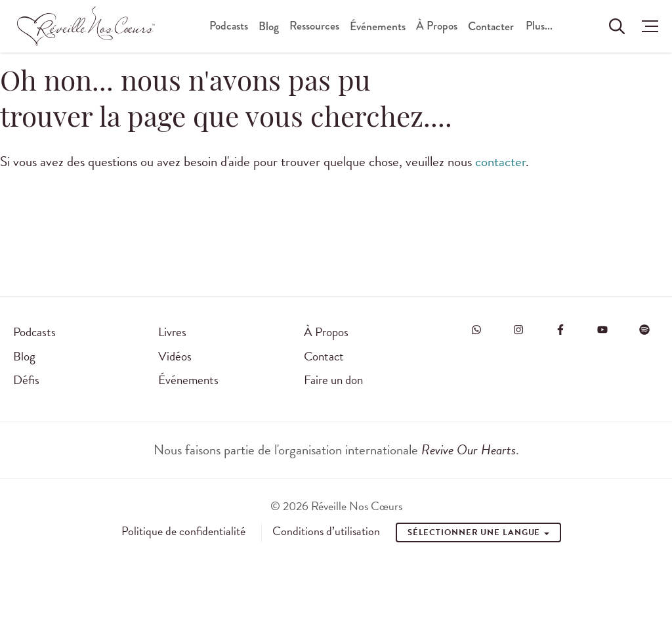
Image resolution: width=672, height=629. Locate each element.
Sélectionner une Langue (479, 532)
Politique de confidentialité (183, 531)
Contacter (491, 27)
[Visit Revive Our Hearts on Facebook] (560, 330)
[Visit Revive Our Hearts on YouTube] (602, 330)
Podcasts (229, 26)
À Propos (437, 26)
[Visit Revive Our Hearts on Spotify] (644, 330)
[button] (647, 26)
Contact (324, 356)
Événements (378, 27)
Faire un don (333, 380)
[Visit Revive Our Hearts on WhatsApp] (476, 330)
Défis (26, 380)
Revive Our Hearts (469, 450)
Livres (172, 332)
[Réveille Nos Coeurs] (86, 26)
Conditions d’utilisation (326, 531)
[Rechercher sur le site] (617, 26)
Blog (269, 27)
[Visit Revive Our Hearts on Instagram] (518, 330)
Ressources (314, 26)
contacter (500, 162)
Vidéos (175, 356)
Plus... (539, 26)
